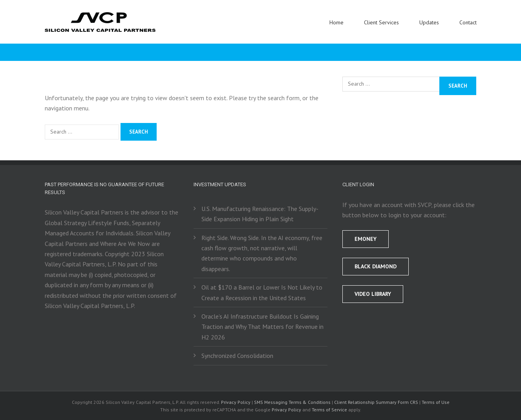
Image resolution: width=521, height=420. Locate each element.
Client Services (381, 22)
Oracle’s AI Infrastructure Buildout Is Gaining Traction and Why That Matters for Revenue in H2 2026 (262, 327)
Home (336, 22)
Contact (468, 22)
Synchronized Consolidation (237, 356)
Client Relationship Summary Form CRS (376, 402)
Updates (429, 22)
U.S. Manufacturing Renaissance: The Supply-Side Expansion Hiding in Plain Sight (260, 214)
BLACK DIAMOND (376, 266)
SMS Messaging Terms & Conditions (292, 402)
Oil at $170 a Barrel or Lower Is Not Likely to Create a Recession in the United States (262, 292)
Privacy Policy (236, 402)
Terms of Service (329, 410)
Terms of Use (436, 402)
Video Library (373, 294)
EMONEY (366, 239)
